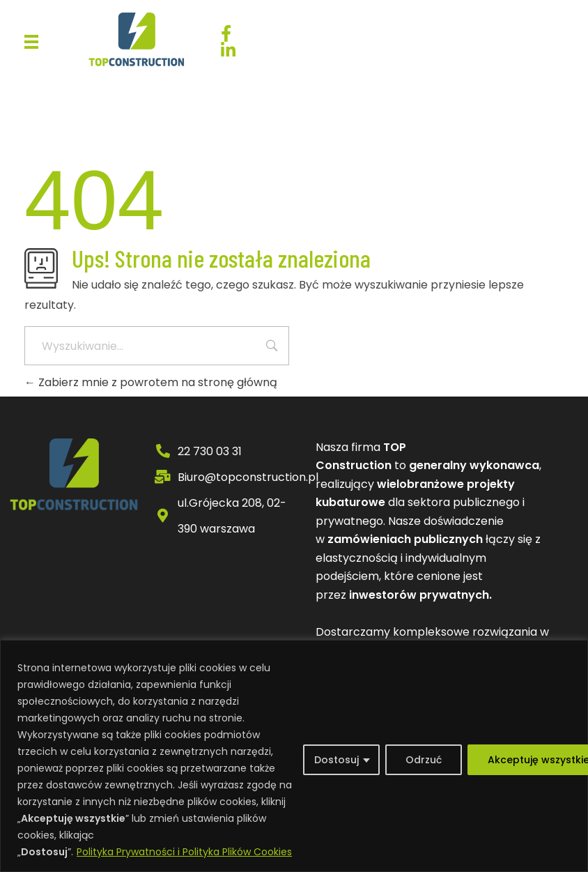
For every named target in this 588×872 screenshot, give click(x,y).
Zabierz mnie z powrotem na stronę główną (151, 382)
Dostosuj (336, 760)
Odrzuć (424, 760)
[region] (294, 756)
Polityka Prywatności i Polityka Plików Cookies (184, 852)
